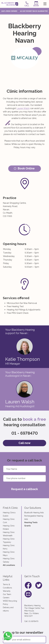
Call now (24, 443)
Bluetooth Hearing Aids (34, 513)
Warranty (7, 591)
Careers (6, 598)
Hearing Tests (31, 522)
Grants (27, 526)
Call (27, 4)
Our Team (7, 594)
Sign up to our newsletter (23, 632)
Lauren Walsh (23, 108)
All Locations (9, 565)
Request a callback (24, 489)
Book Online (24, 168)
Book (36, 4)
